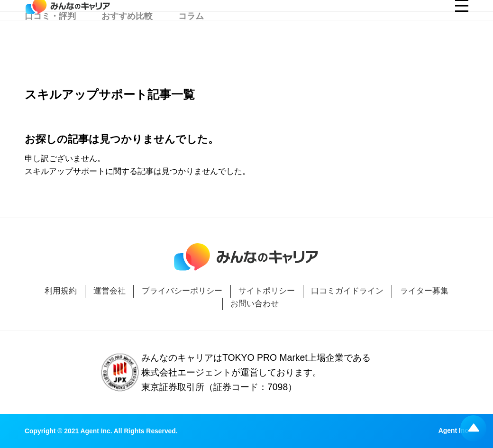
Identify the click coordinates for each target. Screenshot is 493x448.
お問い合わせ (255, 304)
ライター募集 (424, 291)
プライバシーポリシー (182, 291)
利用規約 (61, 291)
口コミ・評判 (50, 46)
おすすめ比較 (127, 46)
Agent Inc (453, 431)
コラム (191, 46)
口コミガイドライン (347, 291)
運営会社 (110, 291)
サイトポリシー (267, 291)
